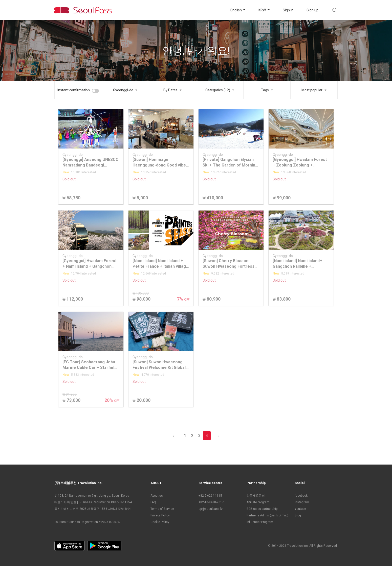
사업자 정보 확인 (119, 509)
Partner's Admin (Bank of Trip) (267, 515)
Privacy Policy (160, 515)
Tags (265, 90)
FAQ (153, 502)
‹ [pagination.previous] (173, 436)
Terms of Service (162, 509)
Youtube (300, 509)
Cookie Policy (160, 522)
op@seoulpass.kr (211, 509)
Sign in (288, 10)
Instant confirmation (74, 90)
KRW (263, 10)
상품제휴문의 (256, 496)
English (236, 10)
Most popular (312, 90)
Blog (298, 515)
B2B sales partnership (262, 509)
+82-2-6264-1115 (210, 496)
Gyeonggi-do (123, 90)
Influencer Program (260, 522)
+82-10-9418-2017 (211, 502)
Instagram (302, 502)
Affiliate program (258, 502)
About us (157, 496)
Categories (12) (218, 90)
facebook (301, 496)
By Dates (170, 90)
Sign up (312, 10)
